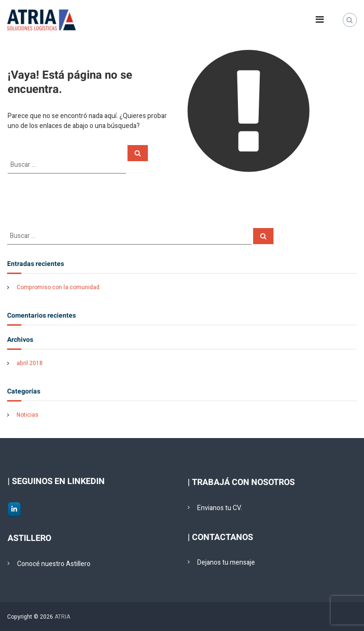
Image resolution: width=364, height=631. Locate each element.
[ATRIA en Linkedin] (14, 509)
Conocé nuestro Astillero (54, 564)
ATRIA (62, 617)
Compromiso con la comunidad (58, 287)
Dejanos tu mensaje (226, 562)
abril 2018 (30, 363)
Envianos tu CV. (220, 508)
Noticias (27, 415)
